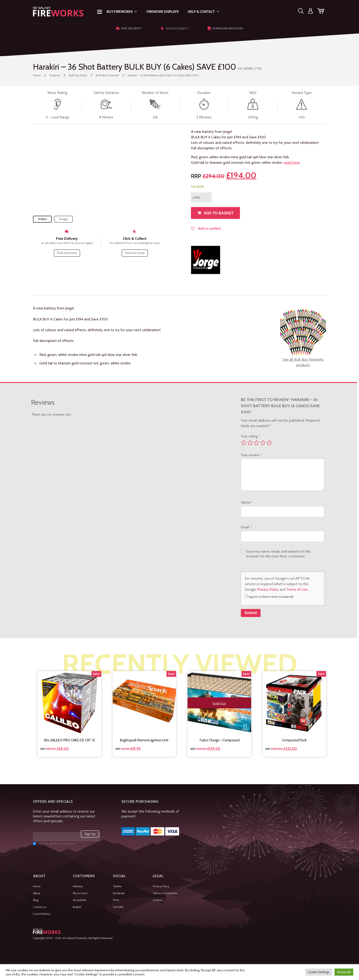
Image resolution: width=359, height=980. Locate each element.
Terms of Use (297, 589)
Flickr (116, 900)
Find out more (67, 253)
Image (63, 219)
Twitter (117, 886)
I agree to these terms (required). (269, 597)
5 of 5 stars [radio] (269, 443)
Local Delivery (42, 914)
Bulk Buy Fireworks (107, 75)
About (37, 893)
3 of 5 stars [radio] (256, 443)
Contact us (40, 907)
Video (42, 219)
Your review (251, 455)
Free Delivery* (129, 28)
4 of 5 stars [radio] (263, 443)
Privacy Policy (268, 589)
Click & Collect (174, 28)
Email (246, 527)
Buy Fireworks (122, 12)
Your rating (250, 436)
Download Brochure (225, 28)
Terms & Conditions (165, 893)
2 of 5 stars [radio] (250, 443)
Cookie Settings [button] (319, 972)
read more (292, 162)
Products (55, 75)
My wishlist (79, 900)
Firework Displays (163, 12)
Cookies (158, 900)
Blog (36, 900)
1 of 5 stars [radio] (244, 443)
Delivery (78, 886)
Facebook (119, 893)
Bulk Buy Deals (78, 75)
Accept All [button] (344, 972)
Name (247, 502)
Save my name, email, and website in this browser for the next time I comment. (278, 554)
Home (37, 75)
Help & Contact (204, 12)
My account (80, 893)
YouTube (118, 907)
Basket (77, 907)
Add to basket (219, 213)
